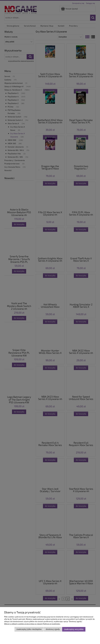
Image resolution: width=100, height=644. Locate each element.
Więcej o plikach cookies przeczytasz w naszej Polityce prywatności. (32, 624)
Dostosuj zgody (53, 629)
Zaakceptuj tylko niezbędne (29, 629)
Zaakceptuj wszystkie (74, 629)
